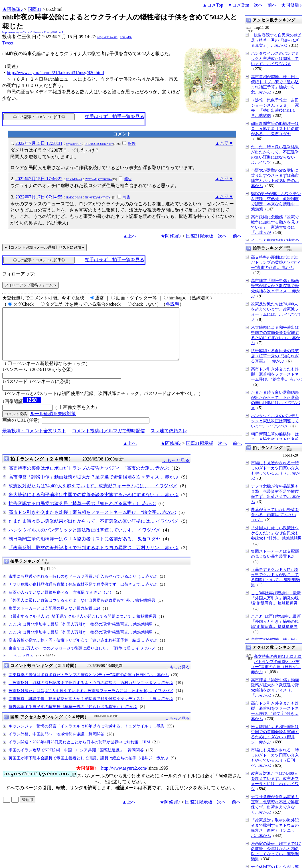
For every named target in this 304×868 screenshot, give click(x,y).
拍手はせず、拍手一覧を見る (115, 116)
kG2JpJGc (126, 37)
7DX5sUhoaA (74, 179)
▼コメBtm (239, 5)
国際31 (35, 9)
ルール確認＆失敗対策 (53, 424)
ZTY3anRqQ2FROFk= (99, 179)
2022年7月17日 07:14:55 (39, 197)
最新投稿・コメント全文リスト (34, 441)
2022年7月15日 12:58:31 (39, 143)
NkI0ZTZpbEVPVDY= (99, 197)
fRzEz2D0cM (74, 197)
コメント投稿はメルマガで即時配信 (108, 441)
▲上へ (130, 236)
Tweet (8, 43)
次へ (258, 5)
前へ (272, 5)
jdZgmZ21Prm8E (107, 37)
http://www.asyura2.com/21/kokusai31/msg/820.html (55, 73)
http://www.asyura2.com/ (124, 778)
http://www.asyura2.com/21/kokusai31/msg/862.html (33, 32)
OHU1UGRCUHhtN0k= (99, 144)
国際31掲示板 (200, 236)
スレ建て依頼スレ (169, 441)
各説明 (173, 304)
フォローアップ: (19, 274)
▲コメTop (213, 5)
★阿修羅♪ (13, 9)
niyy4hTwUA (74, 144)
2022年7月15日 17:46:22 (39, 179)
